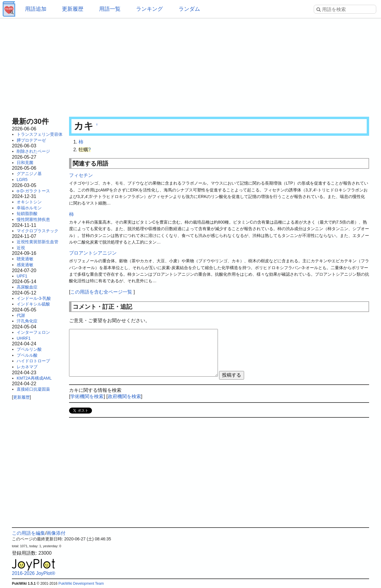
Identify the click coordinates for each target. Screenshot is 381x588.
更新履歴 (73, 9)
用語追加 (36, 9)
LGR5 (22, 180)
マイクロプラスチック (38, 231)
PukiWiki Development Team (81, 584)
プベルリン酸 (29, 349)
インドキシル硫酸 (33, 304)
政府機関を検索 (124, 396)
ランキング (149, 9)
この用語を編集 (29, 533)
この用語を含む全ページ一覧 (101, 292)
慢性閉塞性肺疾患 (33, 219)
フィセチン (81, 175)
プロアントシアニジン (93, 253)
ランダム (189, 9)
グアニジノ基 (29, 174)
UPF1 (22, 276)
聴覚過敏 (25, 259)
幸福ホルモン (29, 208)
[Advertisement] (190, 65)
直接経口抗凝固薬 (33, 389)
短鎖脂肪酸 (27, 213)
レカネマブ (27, 367)
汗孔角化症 (27, 321)
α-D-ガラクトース (33, 191)
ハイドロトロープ (33, 361)
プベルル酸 (27, 355)
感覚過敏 (25, 265)
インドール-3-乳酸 (34, 298)
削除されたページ (33, 151)
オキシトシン (29, 202)
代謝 (21, 315)
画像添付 (56, 533)
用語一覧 (110, 9)
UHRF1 (24, 338)
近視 (21, 248)
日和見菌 (25, 163)
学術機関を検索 (87, 396)
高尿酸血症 (27, 287)
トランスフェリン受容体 (40, 134)
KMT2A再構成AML (34, 378)
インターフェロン (33, 332)
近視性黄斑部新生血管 (38, 242)
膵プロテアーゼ (31, 140)
